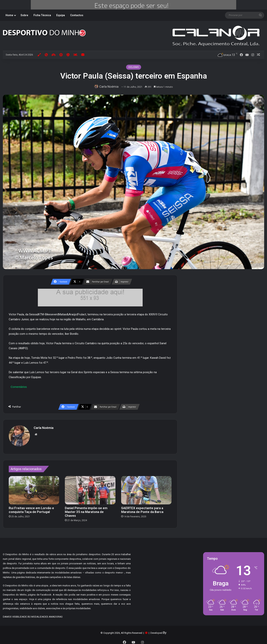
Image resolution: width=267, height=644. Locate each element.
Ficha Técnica (42, 15)
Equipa (61, 15)
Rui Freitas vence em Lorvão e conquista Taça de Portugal (31, 508)
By (165, 631)
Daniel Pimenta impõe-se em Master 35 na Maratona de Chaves (86, 510)
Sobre (24, 15)
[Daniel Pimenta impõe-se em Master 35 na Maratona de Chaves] (90, 488)
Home (9, 15)
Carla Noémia (110, 87)
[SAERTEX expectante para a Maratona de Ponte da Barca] (146, 488)
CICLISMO (134, 67)
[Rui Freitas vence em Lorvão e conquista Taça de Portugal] (34, 488)
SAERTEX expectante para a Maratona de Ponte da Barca (142, 508)
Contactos (77, 15)
